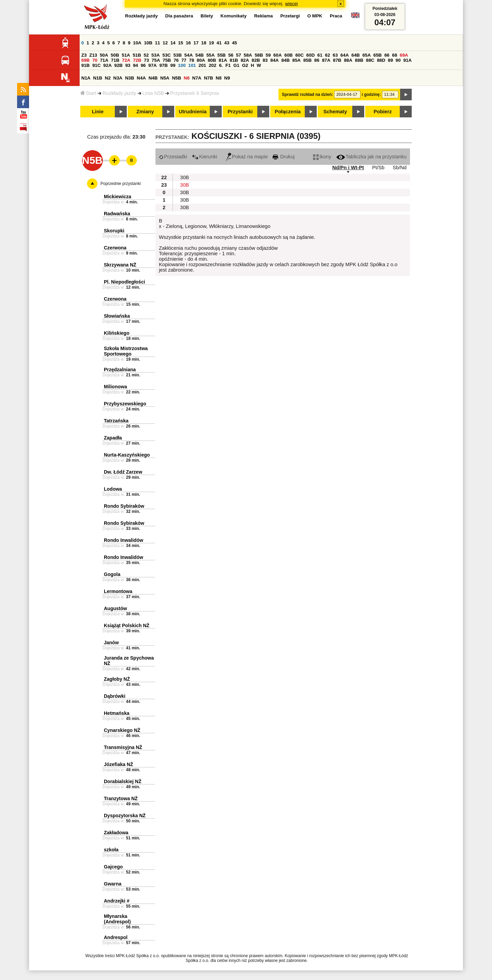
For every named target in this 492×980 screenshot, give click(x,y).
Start (88, 93)
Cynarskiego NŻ (122, 730)
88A (348, 60)
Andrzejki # (117, 901)
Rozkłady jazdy (119, 93)
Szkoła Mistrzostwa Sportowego (126, 351)
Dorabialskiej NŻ (123, 781)
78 (192, 60)
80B (212, 60)
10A (137, 43)
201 (202, 65)
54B (200, 55)
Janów (111, 643)
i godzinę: (371, 95)
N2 (108, 78)
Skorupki (114, 231)
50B (115, 55)
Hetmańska (117, 713)
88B (359, 60)
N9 (227, 78)
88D (381, 60)
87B (337, 60)
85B (307, 60)
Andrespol (116, 937)
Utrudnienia (193, 112)
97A (152, 65)
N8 (218, 78)
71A (104, 60)
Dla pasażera (179, 16)
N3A (118, 78)
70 (95, 60)
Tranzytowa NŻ (121, 798)
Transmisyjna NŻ (123, 747)
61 (320, 55)
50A (104, 55)
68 (394, 55)
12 (165, 43)
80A (201, 60)
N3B (130, 78)
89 (390, 60)
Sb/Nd (400, 168)
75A (156, 60)
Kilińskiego (117, 333)
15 (181, 43)
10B (148, 43)
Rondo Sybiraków (124, 506)
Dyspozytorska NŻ (125, 816)
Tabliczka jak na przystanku (371, 157)
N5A (165, 78)
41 (219, 43)
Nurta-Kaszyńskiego (127, 455)
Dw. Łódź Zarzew (123, 472)
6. (221, 65)
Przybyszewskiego (125, 404)
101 (192, 65)
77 (184, 60)
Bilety (207, 16)
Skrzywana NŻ (120, 265)
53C (166, 55)
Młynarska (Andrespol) (117, 919)
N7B (209, 78)
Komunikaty (233, 16)
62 (327, 55)
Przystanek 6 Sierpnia (195, 93)
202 (213, 65)
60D (311, 55)
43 (227, 43)
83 (265, 60)
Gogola (112, 574)
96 (143, 65)
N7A (197, 78)
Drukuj (284, 157)
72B (137, 60)
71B (115, 60)
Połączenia (288, 112)
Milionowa (115, 387)
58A (248, 55)
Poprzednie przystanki (121, 184)
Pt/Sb (378, 168)
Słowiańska (117, 316)
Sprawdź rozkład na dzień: (307, 95)
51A (126, 55)
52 (146, 55)
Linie (98, 112)
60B (288, 55)
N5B (176, 78)
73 (146, 60)
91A (407, 60)
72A (126, 60)
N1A (86, 78)
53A (155, 55)
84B (285, 60)
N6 (187, 78)
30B (184, 177)
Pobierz (383, 112)
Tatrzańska (116, 421)
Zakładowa (116, 833)
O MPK (315, 16)
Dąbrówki (115, 696)
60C (299, 55)
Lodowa (113, 489)
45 (235, 43)
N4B (153, 78)
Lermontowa (118, 591)
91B (85, 65)
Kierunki (205, 157)
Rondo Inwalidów (124, 540)
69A (404, 55)
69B (85, 60)
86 (317, 60)
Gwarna (113, 884)
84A (274, 60)
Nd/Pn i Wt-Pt (348, 168)
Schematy (335, 112)
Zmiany (145, 112)
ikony (322, 157)
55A (210, 55)
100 (182, 65)
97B (163, 65)
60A (277, 55)
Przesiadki (173, 157)
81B (234, 60)
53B (177, 55)
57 (239, 55)
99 (173, 65)
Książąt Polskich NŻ (127, 625)
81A (223, 60)
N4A (141, 78)
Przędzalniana (120, 370)
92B (118, 65)
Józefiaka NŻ (119, 764)
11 (158, 43)
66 (387, 55)
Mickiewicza (118, 197)
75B (167, 60)
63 (335, 55)
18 (204, 43)
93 (128, 65)
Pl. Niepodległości (125, 282)
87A (326, 60)
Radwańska (117, 214)
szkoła (111, 850)
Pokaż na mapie (247, 157)
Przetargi (290, 16)
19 (211, 43)
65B (378, 55)
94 (135, 65)
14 (173, 43)
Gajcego (113, 867)
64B (355, 55)
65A (367, 55)
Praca (336, 16)
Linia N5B (153, 93)
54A (189, 55)
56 (231, 55)
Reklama (264, 16)
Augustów (115, 608)
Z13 (93, 55)
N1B (98, 78)
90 (398, 60)
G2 (245, 65)
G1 (236, 65)
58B (259, 55)
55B (221, 55)
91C (96, 65)
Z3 (84, 55)
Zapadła (113, 438)
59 (268, 55)
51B (137, 55)
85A (297, 60)
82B (256, 60)
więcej (292, 4)
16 (188, 43)
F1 (228, 65)
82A (245, 60)
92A (107, 65)
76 (176, 60)
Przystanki (240, 112)
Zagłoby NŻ (117, 679)
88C (370, 60)
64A (344, 55)
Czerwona (115, 248)
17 (196, 43)
